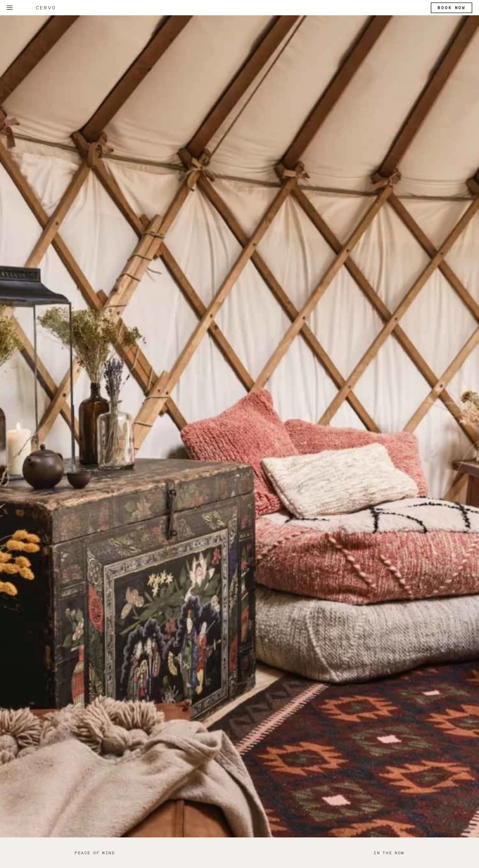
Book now (452, 8)
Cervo (46, 8)
